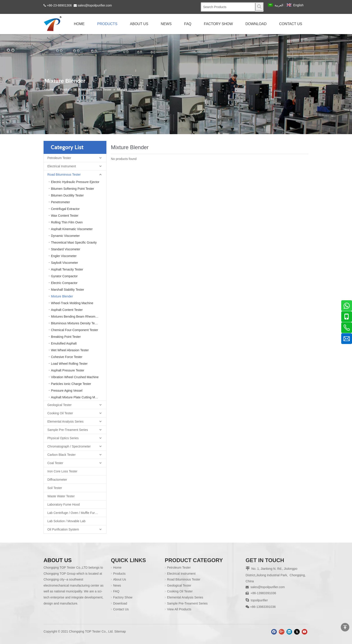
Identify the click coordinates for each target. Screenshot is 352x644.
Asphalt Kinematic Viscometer (72, 229)
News (117, 585)
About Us (120, 579)
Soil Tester (55, 488)
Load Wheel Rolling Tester (69, 364)
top (345, 627)
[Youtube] (305, 632)
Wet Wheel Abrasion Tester (70, 350)
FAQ (116, 591)
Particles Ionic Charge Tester (71, 384)
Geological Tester (59, 405)
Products (119, 574)
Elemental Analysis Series (65, 421)
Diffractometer (57, 480)
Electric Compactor (64, 283)
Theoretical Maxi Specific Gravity (74, 242)
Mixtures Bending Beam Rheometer (76, 317)
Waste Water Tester (61, 496)
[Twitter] (297, 632)
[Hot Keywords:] (259, 7)
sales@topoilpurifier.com (95, 5)
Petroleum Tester (59, 158)
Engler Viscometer (64, 256)
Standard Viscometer (66, 249)
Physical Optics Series (63, 438)
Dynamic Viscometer (65, 236)
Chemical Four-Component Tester (75, 330)
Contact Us (121, 609)
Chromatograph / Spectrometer (69, 446)
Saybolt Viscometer (64, 263)
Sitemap (120, 631)
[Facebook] (274, 632)
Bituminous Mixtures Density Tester (75, 323)
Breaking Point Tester (66, 337)
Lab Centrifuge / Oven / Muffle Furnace (75, 513)
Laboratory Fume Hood (64, 504)
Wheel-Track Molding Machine (72, 303)
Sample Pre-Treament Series (68, 430)
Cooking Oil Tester (60, 413)
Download (120, 603)
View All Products (179, 609)
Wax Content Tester (65, 216)
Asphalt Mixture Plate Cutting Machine (78, 397)
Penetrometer (60, 202)
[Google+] (282, 632)
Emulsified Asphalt (64, 343)
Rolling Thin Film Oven (67, 222)
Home (117, 568)
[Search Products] (228, 7)
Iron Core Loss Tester (62, 471)
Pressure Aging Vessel (67, 391)
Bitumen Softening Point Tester (73, 189)
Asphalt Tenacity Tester (67, 269)
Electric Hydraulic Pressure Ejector (75, 182)
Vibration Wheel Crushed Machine (75, 377)
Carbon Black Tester (62, 455)
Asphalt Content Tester (67, 310)
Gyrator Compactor (64, 276)
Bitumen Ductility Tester (67, 195)
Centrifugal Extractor (65, 209)
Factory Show (123, 597)
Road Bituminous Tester (64, 175)
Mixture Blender (62, 296)
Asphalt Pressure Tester (68, 370)
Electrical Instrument (62, 166)
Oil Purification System (63, 529)
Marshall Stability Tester (68, 290)
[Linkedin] (289, 632)
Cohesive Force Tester (67, 357)
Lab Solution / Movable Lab (66, 521)
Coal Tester (55, 463)
